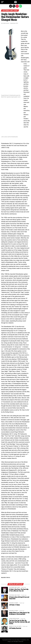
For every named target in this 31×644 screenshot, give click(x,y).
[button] (2, 2)
